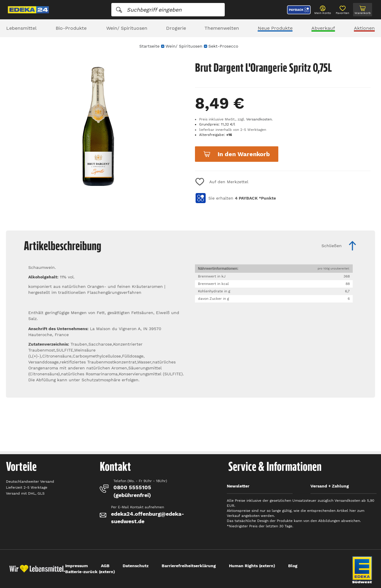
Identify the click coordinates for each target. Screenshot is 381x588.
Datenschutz (136, 566)
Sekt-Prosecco (223, 46)
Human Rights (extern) (252, 566)
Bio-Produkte (71, 28)
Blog (293, 566)
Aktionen (364, 28)
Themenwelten (222, 28)
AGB (105, 566)
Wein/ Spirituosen (127, 28)
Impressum (76, 566)
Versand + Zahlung (330, 486)
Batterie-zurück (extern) (90, 572)
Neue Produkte (275, 28)
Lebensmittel (21, 28)
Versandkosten (259, 119)
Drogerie (176, 28)
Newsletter (238, 486)
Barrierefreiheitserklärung (189, 566)
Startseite (149, 46)
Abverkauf (323, 28)
